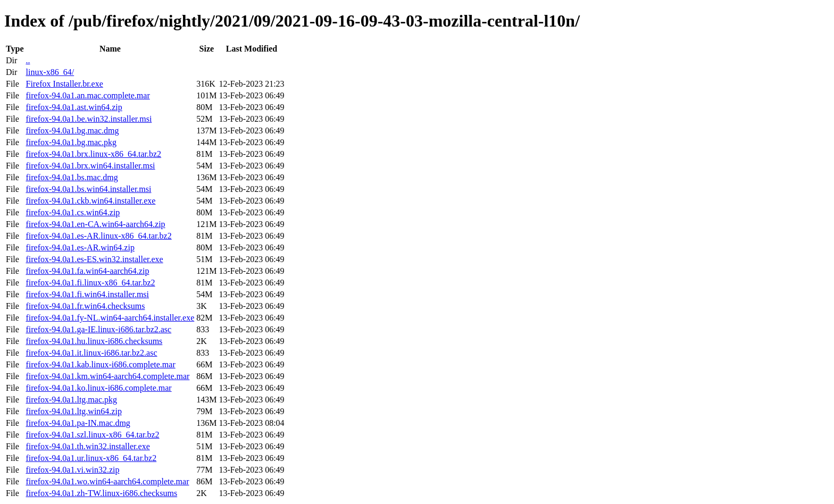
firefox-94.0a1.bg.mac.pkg (71, 142)
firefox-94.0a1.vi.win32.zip (72, 470)
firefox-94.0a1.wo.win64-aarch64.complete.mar (107, 481)
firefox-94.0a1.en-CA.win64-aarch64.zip (95, 224)
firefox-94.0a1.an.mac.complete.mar (87, 95)
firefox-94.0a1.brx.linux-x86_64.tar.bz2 (93, 154)
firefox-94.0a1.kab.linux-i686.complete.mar (100, 364)
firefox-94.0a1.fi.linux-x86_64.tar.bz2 (90, 283)
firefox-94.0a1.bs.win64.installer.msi (88, 189)
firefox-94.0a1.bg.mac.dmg (72, 131)
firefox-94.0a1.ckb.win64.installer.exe (90, 201)
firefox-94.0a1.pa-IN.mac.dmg (78, 423)
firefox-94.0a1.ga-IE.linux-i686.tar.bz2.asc (98, 329)
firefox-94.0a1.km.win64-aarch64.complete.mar (107, 376)
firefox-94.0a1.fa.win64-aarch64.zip (87, 271)
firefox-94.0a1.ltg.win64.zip (73, 411)
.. (28, 60)
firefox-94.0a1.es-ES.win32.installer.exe (94, 259)
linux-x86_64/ (50, 72)
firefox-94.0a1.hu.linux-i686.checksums (94, 341)
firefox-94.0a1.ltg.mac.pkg (71, 400)
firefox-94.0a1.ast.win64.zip (74, 107)
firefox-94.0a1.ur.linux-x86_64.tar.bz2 (91, 458)
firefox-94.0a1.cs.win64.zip (73, 212)
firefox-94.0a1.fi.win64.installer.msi (87, 294)
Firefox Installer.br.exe (64, 84)
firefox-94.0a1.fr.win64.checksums (85, 306)
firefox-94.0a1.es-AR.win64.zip (80, 247)
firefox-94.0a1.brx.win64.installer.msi (90, 166)
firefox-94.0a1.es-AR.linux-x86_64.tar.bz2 (98, 236)
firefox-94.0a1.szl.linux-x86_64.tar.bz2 (92, 435)
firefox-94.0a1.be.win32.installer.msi (89, 119)
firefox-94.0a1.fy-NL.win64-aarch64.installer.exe (110, 318)
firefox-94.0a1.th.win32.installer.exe (87, 446)
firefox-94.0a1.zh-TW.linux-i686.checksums (101, 493)
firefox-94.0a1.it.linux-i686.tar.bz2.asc (91, 353)
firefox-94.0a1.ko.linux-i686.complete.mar (98, 388)
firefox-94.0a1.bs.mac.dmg (72, 177)
